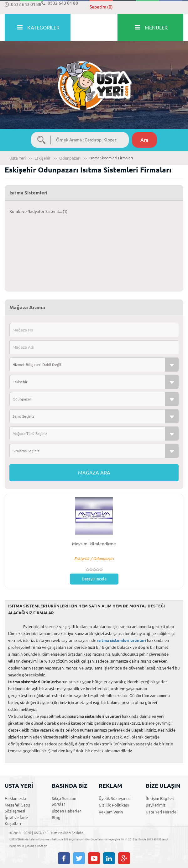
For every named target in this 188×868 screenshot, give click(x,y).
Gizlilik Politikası (114, 805)
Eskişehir (42, 158)
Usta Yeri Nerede (161, 812)
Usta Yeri (18, 158)
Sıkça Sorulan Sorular (64, 801)
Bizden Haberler (66, 811)
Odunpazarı (70, 158)
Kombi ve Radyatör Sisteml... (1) (38, 211)
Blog (56, 818)
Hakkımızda (15, 798)
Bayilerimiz (156, 805)
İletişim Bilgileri (160, 798)
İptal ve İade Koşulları (16, 820)
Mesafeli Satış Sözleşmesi (17, 808)
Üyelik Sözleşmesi (115, 798)
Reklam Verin (111, 812)
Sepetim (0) (101, 7)
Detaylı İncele (94, 579)
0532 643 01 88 (23, 4)
